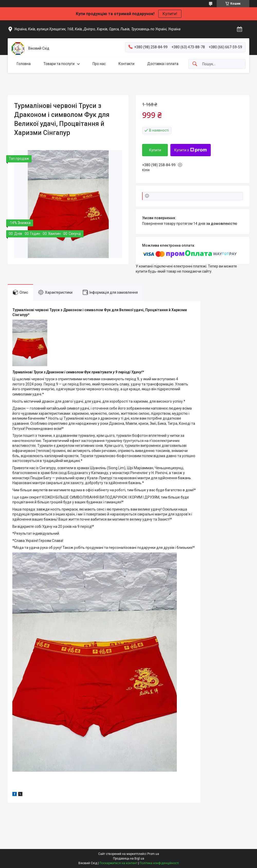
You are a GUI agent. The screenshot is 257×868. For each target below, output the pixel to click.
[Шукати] (195, 64)
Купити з (191, 150)
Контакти (126, 64)
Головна (24, 64)
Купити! (170, 14)
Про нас (99, 64)
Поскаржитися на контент (118, 863)
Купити (155, 150)
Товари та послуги (59, 64)
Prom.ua (153, 854)
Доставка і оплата (163, 64)
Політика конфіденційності (159, 863)
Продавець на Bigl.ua (129, 858)
